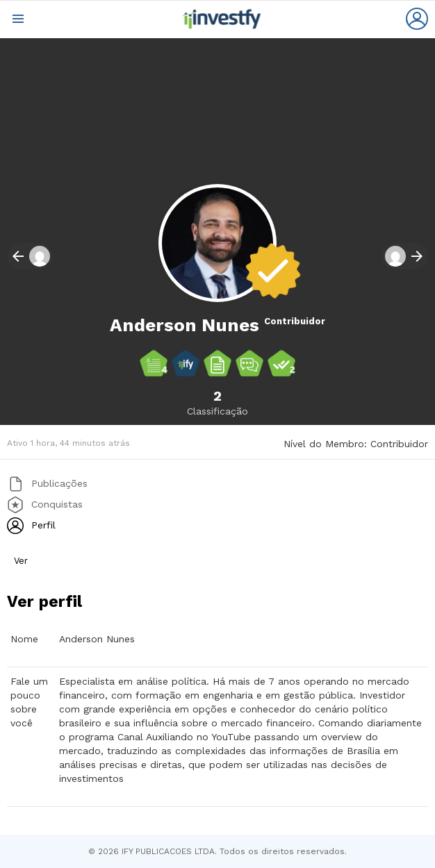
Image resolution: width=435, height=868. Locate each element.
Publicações (58, 483)
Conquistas (55, 503)
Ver (21, 561)
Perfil (42, 524)
